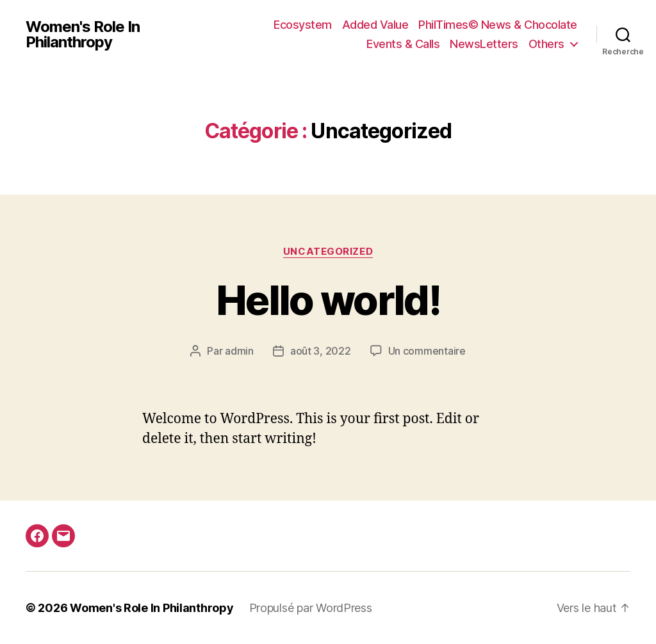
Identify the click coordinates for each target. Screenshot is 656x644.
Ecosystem (303, 25)
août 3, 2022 (321, 351)
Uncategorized (328, 252)
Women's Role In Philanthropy (83, 35)
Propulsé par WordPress (311, 608)
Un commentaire (427, 351)
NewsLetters (484, 44)
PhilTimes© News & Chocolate (498, 25)
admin (239, 351)
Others (546, 44)
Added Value (375, 25)
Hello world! (328, 300)
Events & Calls (403, 44)
